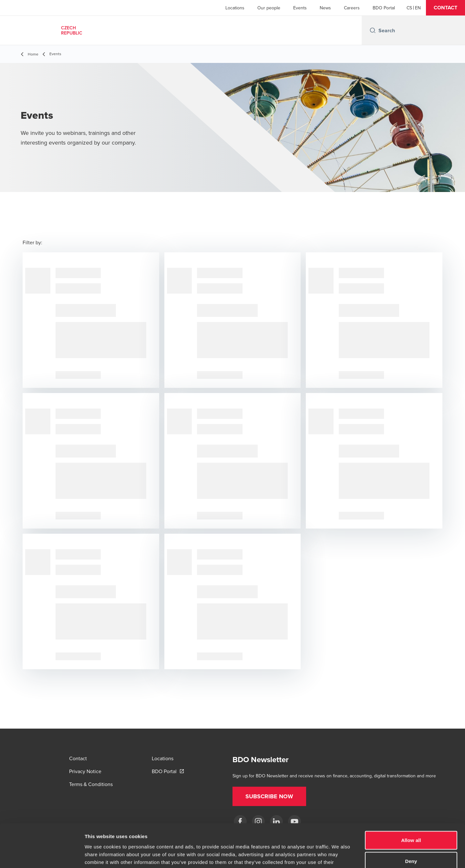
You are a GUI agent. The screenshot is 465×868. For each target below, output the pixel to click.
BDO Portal (384, 8)
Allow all (411, 799)
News (325, 8)
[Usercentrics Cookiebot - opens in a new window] (42, 855)
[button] (445, 8)
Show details (339, 855)
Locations (235, 8)
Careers (352, 8)
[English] (418, 8)
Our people (269, 8)
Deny (411, 821)
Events (300, 8)
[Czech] (409, 8)
